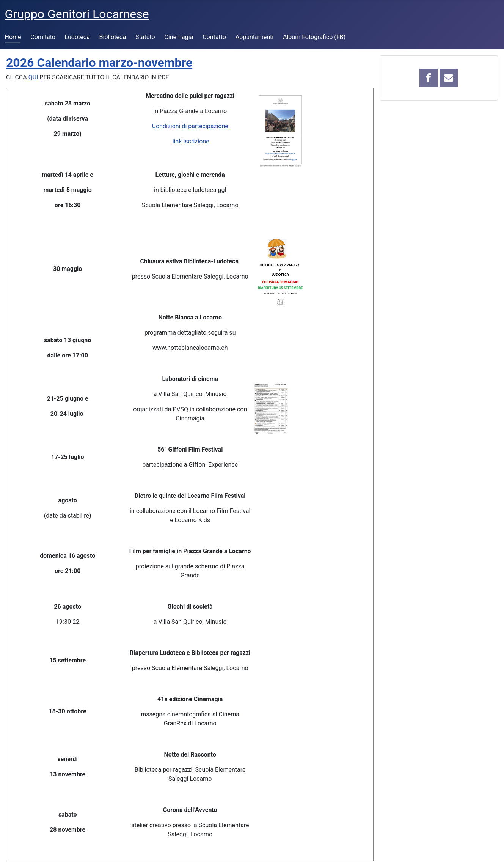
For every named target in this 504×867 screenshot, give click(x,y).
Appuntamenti (254, 37)
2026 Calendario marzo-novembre (99, 63)
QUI (33, 77)
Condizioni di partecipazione (190, 126)
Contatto (214, 37)
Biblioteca (113, 37)
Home (13, 37)
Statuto (145, 37)
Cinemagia (179, 37)
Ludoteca (77, 37)
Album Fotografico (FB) (314, 37)
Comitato (43, 37)
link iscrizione (191, 141)
